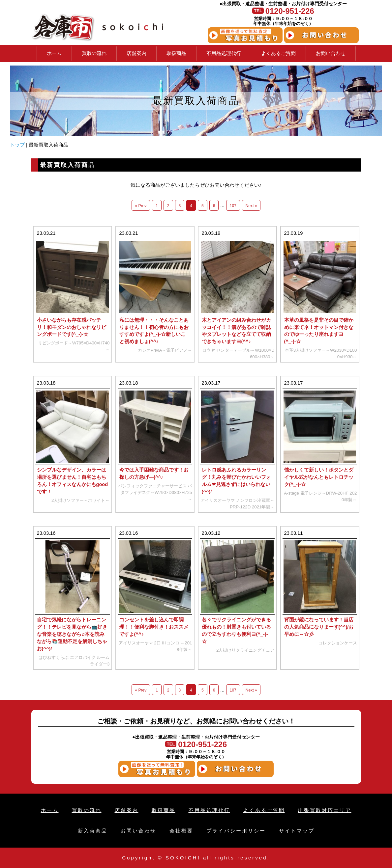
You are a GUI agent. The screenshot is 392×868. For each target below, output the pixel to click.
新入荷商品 (93, 831)
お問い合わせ (331, 53)
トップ (17, 145)
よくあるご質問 (278, 53)
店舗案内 (136, 53)
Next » (251, 206)
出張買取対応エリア (325, 810)
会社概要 (181, 831)
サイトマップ (297, 831)
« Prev (141, 206)
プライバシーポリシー (236, 831)
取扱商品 (176, 53)
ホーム (54, 53)
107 (233, 206)
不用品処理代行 (224, 53)
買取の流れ (94, 53)
